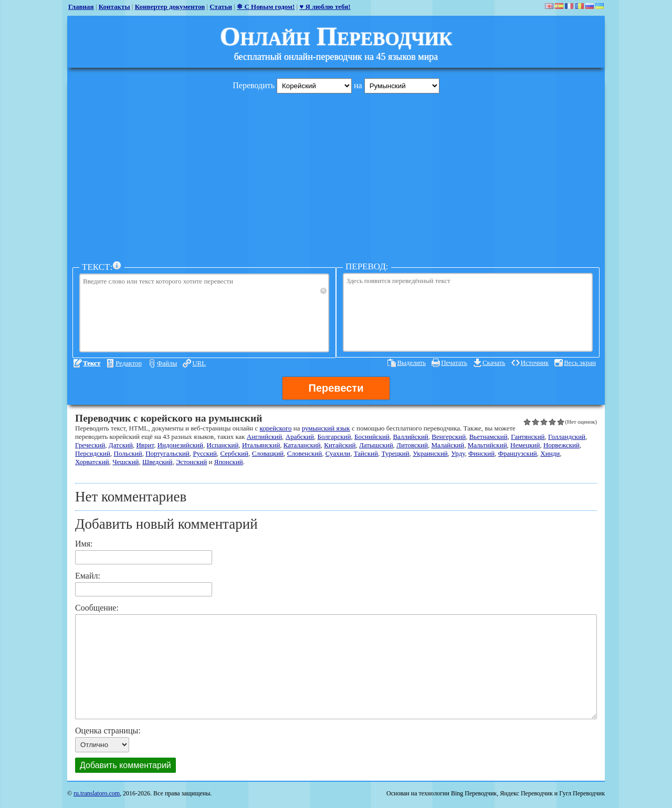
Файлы (167, 363)
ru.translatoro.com (97, 793)
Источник (535, 363)
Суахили (338, 453)
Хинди (550, 453)
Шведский (157, 462)
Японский (229, 462)
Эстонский (191, 462)
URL (199, 363)
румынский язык (326, 428)
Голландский (567, 437)
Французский (518, 453)
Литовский (412, 445)
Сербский (235, 453)
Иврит (145, 445)
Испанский (223, 445)
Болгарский (334, 437)
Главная (81, 7)
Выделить (411, 363)
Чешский (125, 462)
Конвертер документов (170, 7)
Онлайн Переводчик (336, 36)
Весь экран (580, 363)
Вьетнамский (489, 437)
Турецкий (395, 453)
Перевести (336, 388)
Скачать (494, 363)
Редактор (129, 363)
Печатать (454, 363)
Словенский (304, 453)
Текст (92, 363)
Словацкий (268, 453)
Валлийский (410, 437)
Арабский (300, 437)
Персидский (93, 453)
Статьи (221, 7)
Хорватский (92, 462)
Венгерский (449, 437)
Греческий (90, 445)
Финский (481, 453)
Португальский (167, 453)
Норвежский (561, 445)
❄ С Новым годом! (266, 7)
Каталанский (302, 445)
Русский (205, 453)
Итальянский (261, 445)
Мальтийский (487, 445)
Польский (128, 453)
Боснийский (372, 437)
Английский (264, 437)
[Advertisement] (336, 175)
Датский (121, 445)
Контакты (114, 7)
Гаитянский (528, 437)
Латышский (376, 445)
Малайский (448, 445)
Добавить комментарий (125, 765)
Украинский (430, 453)
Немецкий (525, 445)
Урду (458, 453)
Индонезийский (180, 445)
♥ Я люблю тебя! (325, 7)
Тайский (366, 453)
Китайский (340, 445)
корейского (276, 428)
